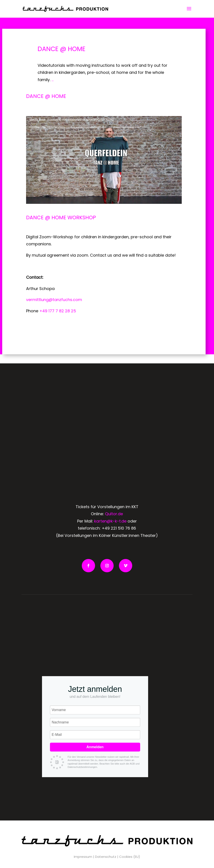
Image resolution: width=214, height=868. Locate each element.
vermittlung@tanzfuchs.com (54, 300)
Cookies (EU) (130, 857)
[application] (104, 160)
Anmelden (95, 747)
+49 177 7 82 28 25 (58, 311)
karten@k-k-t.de (110, 521)
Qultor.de (114, 514)
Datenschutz (106, 857)
